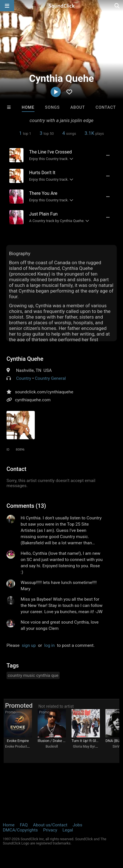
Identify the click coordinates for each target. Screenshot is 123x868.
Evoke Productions (19, 747)
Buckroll (52, 747)
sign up (29, 645)
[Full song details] (108, 155)
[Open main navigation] (7, 6)
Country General (50, 378)
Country (24, 378)
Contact (106, 107)
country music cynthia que (33, 675)
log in (49, 645)
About (78, 107)
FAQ (24, 825)
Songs (52, 107)
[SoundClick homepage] (62, 6)
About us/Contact (50, 825)
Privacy (50, 830)
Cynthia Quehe (25, 359)
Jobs (77, 825)
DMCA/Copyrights (20, 830)
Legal (68, 830)
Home (28, 107)
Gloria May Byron (86, 747)
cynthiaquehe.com (33, 400)
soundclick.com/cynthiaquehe (44, 392)
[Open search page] (117, 6)
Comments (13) (26, 506)
